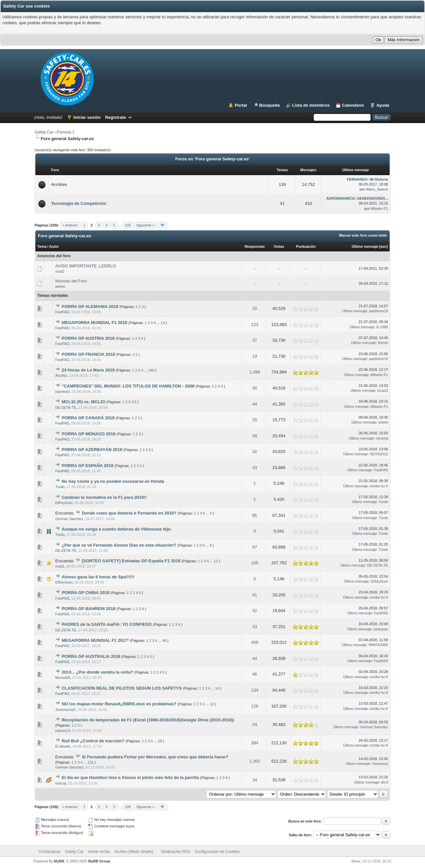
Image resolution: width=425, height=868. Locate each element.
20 (255, 308)
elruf (385, 782)
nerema (382, 438)
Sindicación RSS (176, 852)
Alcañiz (61, 375)
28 (255, 436)
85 (255, 515)
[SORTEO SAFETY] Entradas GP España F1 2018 (131, 561)
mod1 (60, 566)
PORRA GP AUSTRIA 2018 (88, 338)
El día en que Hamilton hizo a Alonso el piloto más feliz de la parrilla (130, 778)
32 (255, 452)
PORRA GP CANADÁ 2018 (88, 418)
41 (255, 595)
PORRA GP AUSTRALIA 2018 (91, 656)
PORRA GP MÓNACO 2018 (88, 434)
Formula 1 (65, 132)
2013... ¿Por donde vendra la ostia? (97, 672)
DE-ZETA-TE (66, 407)
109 (128, 225)
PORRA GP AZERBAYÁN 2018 (92, 450)
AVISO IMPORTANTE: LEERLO (86, 266)
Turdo (60, 487)
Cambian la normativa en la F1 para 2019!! (104, 497)
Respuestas (255, 246)
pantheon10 (379, 311)
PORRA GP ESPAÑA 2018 (87, 466)
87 (255, 547)
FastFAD (62, 312)
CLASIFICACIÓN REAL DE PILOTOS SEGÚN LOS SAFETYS (121, 688)
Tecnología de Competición (79, 203)
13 (163, 323)
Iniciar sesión (87, 117)
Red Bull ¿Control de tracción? (93, 741)
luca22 (383, 390)
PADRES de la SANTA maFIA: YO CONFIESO (107, 624)
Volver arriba (99, 852)
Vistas (279, 246)
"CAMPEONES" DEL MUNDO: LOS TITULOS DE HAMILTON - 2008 (128, 386)
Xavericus (380, 764)
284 (255, 743)
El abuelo (63, 746)
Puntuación (306, 246)
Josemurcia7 (65, 710)
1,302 (255, 761)
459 (255, 642)
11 (216, 561)
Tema (42, 246)
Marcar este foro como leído (363, 235)
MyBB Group (99, 861)
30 (255, 388)
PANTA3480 (379, 645)
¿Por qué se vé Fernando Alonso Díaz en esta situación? (119, 545)
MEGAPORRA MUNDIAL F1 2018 (94, 323)
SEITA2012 (379, 454)
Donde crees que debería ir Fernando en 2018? (129, 513)
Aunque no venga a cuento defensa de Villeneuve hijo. (117, 529)
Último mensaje (365, 246)
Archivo (59, 184)
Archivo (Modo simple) (134, 852)
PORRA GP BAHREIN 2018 (88, 609)
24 (255, 724)
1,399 (255, 372)
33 (255, 468)
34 (255, 780)
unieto (383, 422)
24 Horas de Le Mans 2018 (88, 370)
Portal (241, 105)
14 (217, 688)
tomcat (61, 783)
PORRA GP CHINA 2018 (85, 593)
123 (255, 325)
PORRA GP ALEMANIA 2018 (90, 307)
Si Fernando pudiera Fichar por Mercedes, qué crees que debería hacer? (155, 757)
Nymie (383, 343)
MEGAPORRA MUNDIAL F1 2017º (95, 640)
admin (60, 286)
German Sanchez (69, 519)
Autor (54, 246)
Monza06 (63, 678)
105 (255, 563)
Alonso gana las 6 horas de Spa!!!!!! (98, 577)
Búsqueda (270, 105)
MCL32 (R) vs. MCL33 (83, 402)
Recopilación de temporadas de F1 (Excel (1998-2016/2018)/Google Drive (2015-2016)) (148, 720)
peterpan (381, 629)
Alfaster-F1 (379, 208)
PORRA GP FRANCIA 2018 (88, 354)
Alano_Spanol (377, 189)
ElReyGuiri (64, 503)
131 (90, 762)
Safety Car (44, 132)
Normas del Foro (71, 281)
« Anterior (70, 225)
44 (255, 404)
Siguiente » (145, 225)
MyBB (59, 861)
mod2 (60, 271)
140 (151, 370)
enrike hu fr (379, 486)
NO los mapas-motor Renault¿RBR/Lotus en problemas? (119, 704)
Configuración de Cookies (217, 852)
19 (255, 356)
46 (164, 641)
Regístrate (116, 117)
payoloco (63, 391)
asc (383, 246)
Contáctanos (49, 852)
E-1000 (382, 327)
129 (255, 706)
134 (255, 690)
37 (255, 340)
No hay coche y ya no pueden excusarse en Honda (113, 481)
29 (160, 741)
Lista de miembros (311, 105)
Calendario (353, 105)
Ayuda (383, 105)
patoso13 (63, 731)
